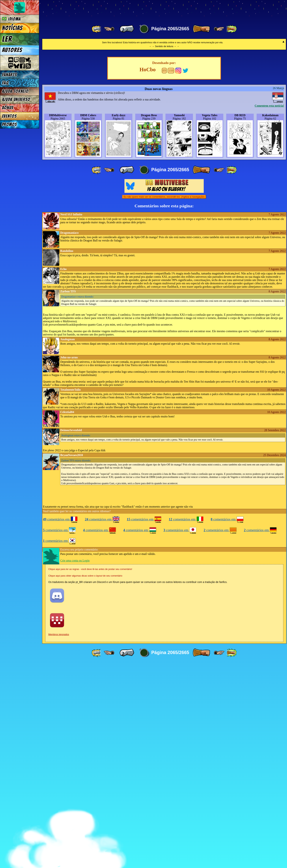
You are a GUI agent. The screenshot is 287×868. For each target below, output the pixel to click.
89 (164, 276)
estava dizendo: (78, 502)
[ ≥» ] (219, 29)
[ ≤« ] (109, 29)
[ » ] (201, 29)
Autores (12, 50)
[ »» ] (231, 29)
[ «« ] (97, 29)
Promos (10, 124)
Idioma (11, 19)
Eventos (9, 116)
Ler (7, 39)
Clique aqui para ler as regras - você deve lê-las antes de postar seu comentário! (90, 774)
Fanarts (10, 75)
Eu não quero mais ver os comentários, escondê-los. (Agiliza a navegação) (164, 402)
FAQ (5, 83)
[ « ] (127, 29)
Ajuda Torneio (15, 91)
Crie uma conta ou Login (75, 766)
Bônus (8, 108)
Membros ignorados (59, 839)
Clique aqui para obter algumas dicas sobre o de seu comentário (85, 781)
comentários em (60, 724)
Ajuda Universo (16, 99)
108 (171, 276)
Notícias (12, 28)
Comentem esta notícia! (269, 311)
